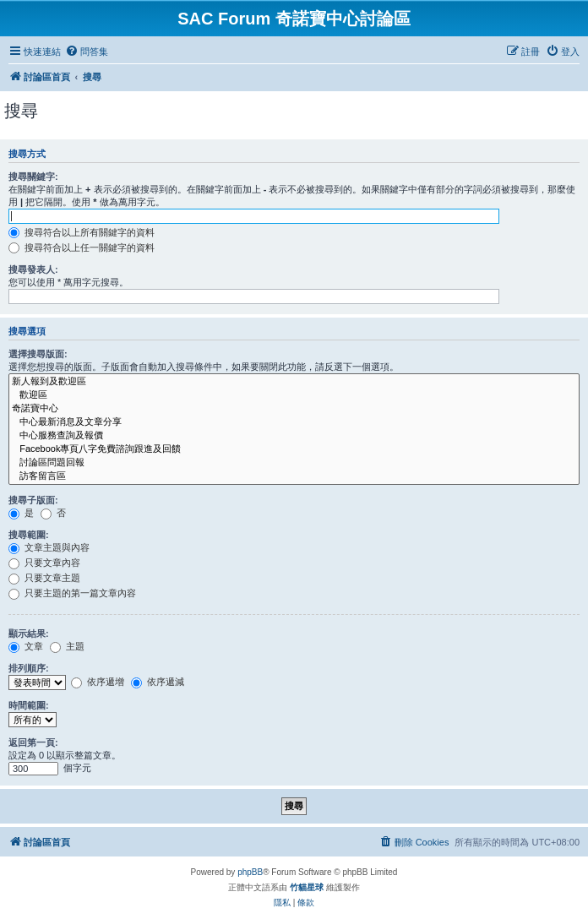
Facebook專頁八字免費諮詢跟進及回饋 (294, 449)
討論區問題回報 (294, 463)
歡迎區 (294, 395)
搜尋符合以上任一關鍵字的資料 (82, 247)
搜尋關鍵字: (33, 177)
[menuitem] (87, 52)
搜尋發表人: (33, 269)
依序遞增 (98, 682)
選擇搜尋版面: (38, 354)
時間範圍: (29, 705)
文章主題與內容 (49, 547)
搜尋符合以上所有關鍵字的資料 (82, 232)
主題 (67, 646)
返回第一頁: (33, 742)
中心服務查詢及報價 (294, 436)
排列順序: (29, 668)
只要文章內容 (44, 563)
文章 (26, 646)
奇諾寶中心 (294, 409)
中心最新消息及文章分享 (294, 422)
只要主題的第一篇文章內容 (72, 593)
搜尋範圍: (29, 535)
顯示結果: (29, 634)
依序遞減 (158, 682)
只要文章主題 (44, 578)
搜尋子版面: (33, 500)
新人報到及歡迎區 (294, 382)
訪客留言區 (294, 476)
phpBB (250, 872)
